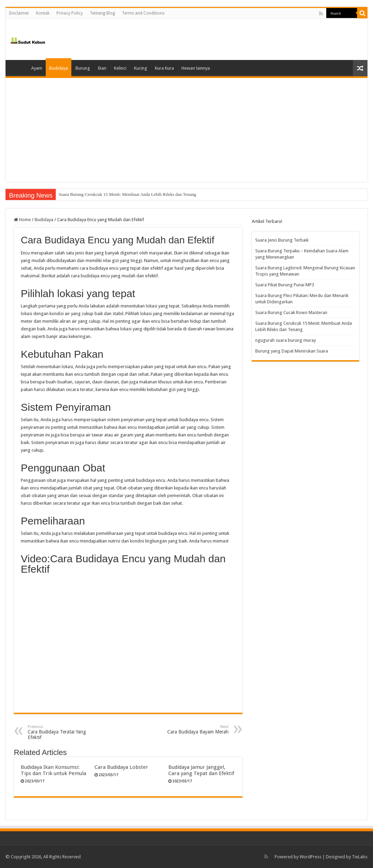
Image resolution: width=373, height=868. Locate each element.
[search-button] (362, 13)
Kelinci (120, 68)
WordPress (310, 857)
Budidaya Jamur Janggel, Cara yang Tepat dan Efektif (201, 770)
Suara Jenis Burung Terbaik (282, 240)
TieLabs (360, 857)
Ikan (102, 68)
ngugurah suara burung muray (286, 340)
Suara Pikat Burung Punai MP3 (285, 285)
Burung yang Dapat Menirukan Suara (292, 351)
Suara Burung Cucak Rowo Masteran (92, 194)
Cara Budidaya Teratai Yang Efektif (63, 732)
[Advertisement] (186, 130)
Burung (83, 68)
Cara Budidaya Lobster (121, 767)
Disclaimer (19, 13)
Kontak (43, 13)
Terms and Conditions (143, 13)
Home (18, 67)
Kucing (141, 68)
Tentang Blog (102, 13)
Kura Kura (164, 68)
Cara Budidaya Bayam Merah (193, 730)
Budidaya (59, 68)
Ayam (37, 68)
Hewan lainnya (196, 68)
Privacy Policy (70, 13)
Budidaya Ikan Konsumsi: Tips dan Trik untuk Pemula (54, 770)
